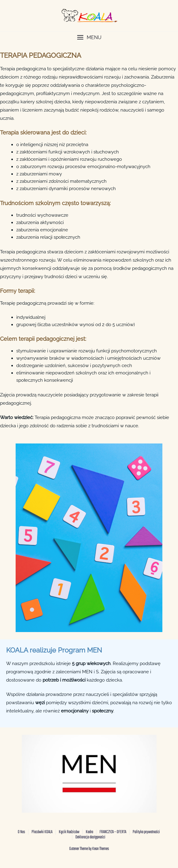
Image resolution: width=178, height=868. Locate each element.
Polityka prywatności (146, 832)
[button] (89, 37)
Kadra (89, 832)
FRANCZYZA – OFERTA (113, 832)
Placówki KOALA (42, 832)
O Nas (21, 832)
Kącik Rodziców (69, 832)
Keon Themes (101, 849)
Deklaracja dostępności (90, 837)
